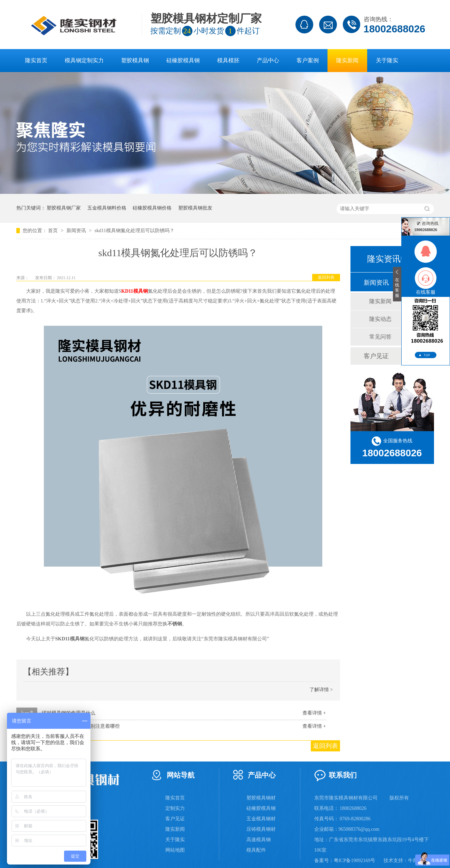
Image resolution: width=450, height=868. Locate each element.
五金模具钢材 (261, 819)
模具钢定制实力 (84, 60)
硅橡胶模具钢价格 (152, 208)
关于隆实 (387, 60)
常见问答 (380, 337)
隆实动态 (380, 319)
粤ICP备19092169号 (355, 861)
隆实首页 (36, 60)
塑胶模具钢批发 (195, 208)
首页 (54, 231)
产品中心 (268, 60)
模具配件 (256, 850)
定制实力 (175, 808)
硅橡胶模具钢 (183, 60)
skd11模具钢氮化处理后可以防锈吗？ (135, 231)
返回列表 (326, 277)
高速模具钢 (259, 840)
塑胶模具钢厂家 (64, 208)
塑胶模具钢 (135, 60)
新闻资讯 (77, 231)
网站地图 (175, 850)
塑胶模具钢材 (261, 798)
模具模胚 (228, 60)
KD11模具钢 (134, 291)
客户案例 (308, 60)
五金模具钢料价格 (107, 208)
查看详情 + (314, 713)
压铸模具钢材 (261, 829)
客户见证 (376, 356)
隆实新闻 (347, 60)
